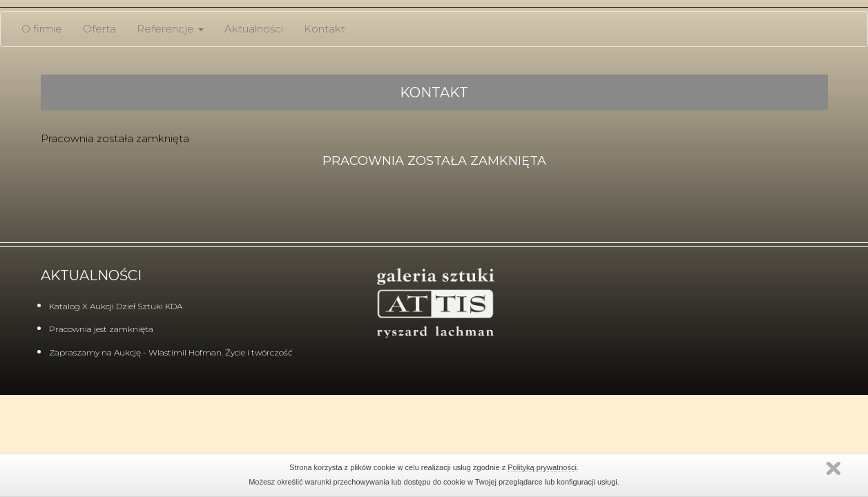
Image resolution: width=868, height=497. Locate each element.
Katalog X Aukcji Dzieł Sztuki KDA (116, 306)
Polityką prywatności (542, 467)
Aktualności (254, 29)
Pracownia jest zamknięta (101, 329)
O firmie (42, 29)
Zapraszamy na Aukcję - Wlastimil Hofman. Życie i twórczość (171, 352)
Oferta (99, 29)
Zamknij (833, 468)
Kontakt (325, 29)
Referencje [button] (170, 29)
